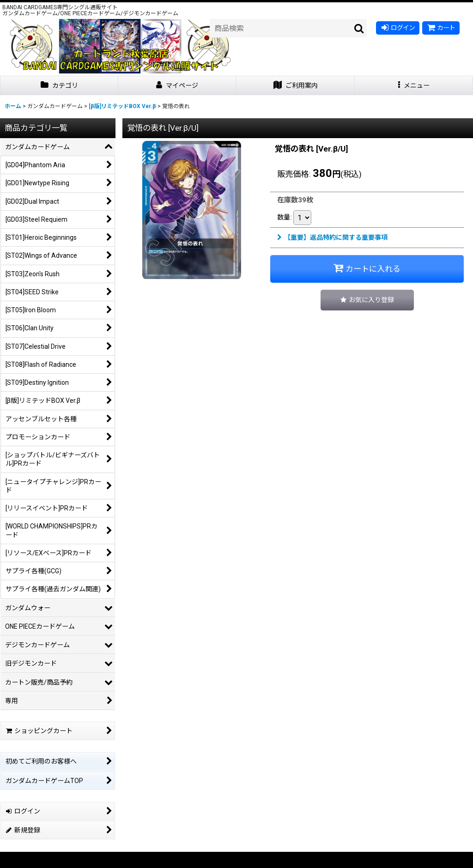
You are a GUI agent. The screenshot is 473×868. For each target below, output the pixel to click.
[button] (414, 86)
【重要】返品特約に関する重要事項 (332, 237)
